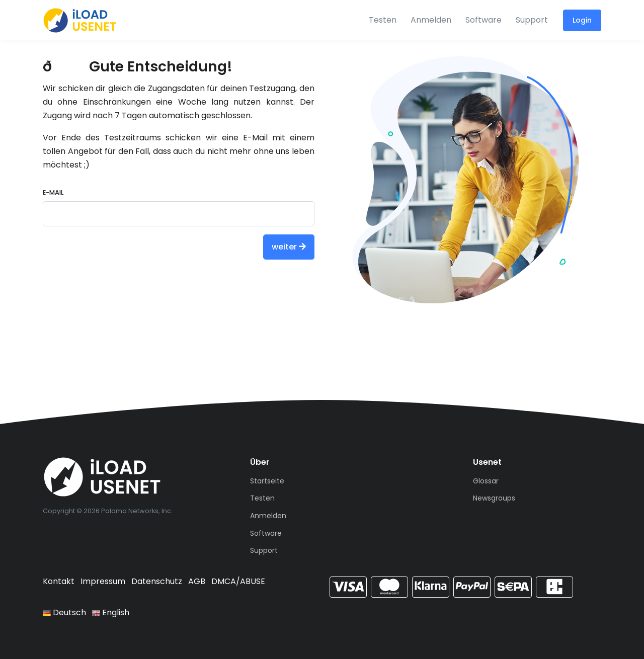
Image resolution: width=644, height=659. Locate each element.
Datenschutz (157, 581)
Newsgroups (494, 498)
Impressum (103, 581)
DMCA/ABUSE (238, 581)
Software (484, 20)
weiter (289, 247)
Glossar (486, 481)
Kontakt (59, 581)
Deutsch (64, 612)
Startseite (267, 481)
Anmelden (431, 20)
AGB (197, 581)
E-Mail (53, 192)
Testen (383, 20)
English (111, 612)
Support (532, 20)
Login (582, 20)
